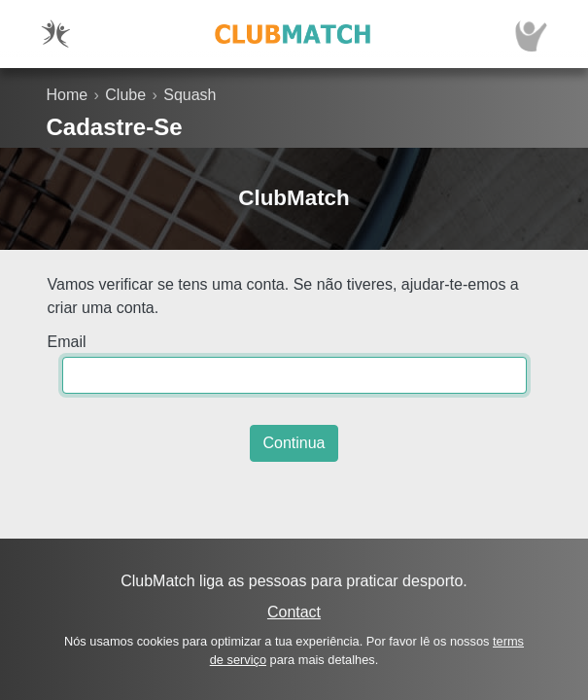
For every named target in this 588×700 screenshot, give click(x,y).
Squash (190, 95)
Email (67, 342)
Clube (125, 95)
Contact (294, 612)
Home (68, 95)
